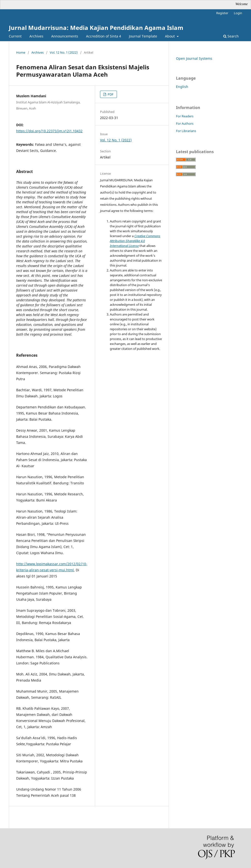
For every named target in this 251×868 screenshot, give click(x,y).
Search (231, 36)
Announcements (65, 36)
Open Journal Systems (194, 58)
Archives (36, 36)
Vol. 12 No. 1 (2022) (64, 52)
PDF (110, 94)
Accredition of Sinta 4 (104, 36)
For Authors (185, 123)
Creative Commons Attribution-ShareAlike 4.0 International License (135, 241)
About (170, 36)
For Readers (185, 116)
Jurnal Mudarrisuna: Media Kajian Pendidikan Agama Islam (96, 28)
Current (15, 36)
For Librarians (186, 131)
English (182, 87)
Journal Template (143, 36)
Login (238, 13)
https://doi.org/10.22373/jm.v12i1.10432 (49, 131)
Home (21, 52)
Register (222, 13)
